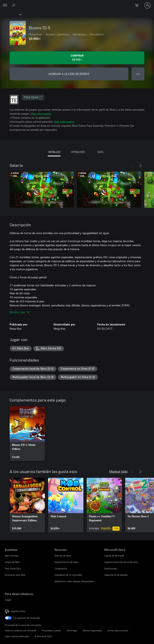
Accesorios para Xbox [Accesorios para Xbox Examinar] (15, 575)
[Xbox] (11, 14)
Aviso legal (72, 630)
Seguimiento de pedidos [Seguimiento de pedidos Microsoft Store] (116, 575)
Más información (41, 114)
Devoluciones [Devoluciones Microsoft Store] (111, 568)
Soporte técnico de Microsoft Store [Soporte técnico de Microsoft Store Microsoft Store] (121, 562)
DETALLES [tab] (54, 152)
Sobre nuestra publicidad (17, 636)
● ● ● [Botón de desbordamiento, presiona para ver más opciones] (138, 74)
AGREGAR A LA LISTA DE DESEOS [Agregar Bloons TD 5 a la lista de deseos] (69, 74)
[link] (27, 434)
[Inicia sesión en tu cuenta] (148, 5)
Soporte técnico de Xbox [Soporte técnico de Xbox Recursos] (66, 562)
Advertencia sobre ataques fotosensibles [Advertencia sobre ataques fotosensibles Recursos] (74, 581)
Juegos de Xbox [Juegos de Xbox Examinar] (12, 562)
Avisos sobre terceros (118, 630)
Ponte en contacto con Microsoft (21, 630)
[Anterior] (132, 166)
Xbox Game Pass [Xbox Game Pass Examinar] (13, 568)
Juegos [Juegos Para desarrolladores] (8, 600)
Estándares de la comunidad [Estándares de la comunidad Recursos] (68, 575)
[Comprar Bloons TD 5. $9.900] (77, 58)
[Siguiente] (140, 166)
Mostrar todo (118, 471)
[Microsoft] (77, 3)
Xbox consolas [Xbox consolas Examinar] (12, 556)
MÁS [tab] (101, 152)
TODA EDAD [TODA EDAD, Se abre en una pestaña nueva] (33, 98)
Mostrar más (19, 312)
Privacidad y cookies (51, 630)
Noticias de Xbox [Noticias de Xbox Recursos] (63, 556)
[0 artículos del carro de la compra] (138, 5)
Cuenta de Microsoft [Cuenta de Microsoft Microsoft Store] (114, 556)
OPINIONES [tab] (78, 152)
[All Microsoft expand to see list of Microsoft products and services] (5, 5)
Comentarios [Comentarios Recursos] (61, 568)
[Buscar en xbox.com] (14, 5)
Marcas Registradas (92, 630)
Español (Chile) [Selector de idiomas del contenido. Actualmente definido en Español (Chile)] (18, 611)
